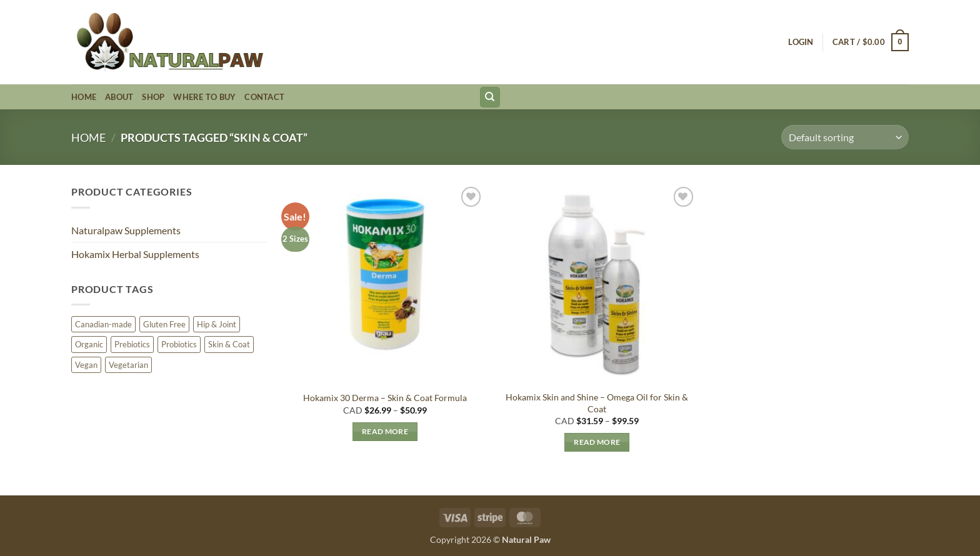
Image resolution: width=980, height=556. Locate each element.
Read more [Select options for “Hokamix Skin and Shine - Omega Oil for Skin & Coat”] (597, 442)
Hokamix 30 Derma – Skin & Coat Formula (385, 398)
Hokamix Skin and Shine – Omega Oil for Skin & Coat (597, 403)
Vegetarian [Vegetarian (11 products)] (128, 365)
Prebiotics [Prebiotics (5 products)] (132, 344)
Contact (264, 97)
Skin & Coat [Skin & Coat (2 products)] (229, 344)
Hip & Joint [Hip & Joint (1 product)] (217, 324)
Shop (153, 97)
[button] (801, 42)
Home (84, 97)
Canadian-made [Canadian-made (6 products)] (103, 324)
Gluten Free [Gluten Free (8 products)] (164, 324)
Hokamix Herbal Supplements (135, 254)
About (119, 97)
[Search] (490, 97)
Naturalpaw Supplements (126, 230)
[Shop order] (845, 137)
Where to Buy (204, 97)
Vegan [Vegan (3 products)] (86, 365)
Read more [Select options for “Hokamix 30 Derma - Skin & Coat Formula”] (385, 431)
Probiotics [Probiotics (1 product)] (179, 344)
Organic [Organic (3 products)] (89, 344)
